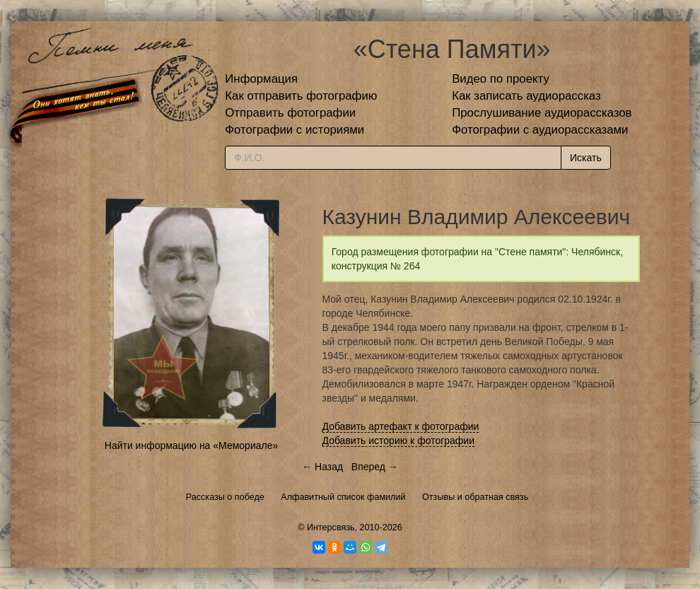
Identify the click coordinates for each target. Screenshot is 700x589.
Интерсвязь (331, 527)
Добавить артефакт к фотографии (401, 426)
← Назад (322, 467)
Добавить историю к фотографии (399, 441)
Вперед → (375, 467)
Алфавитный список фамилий (343, 497)
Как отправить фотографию (301, 96)
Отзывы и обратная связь (475, 497)
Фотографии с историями (294, 130)
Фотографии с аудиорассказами (540, 130)
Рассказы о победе (225, 497)
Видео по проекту (501, 79)
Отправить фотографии (290, 113)
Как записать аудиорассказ (526, 96)
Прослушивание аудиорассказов (542, 113)
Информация (261, 79)
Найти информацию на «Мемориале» (191, 445)
